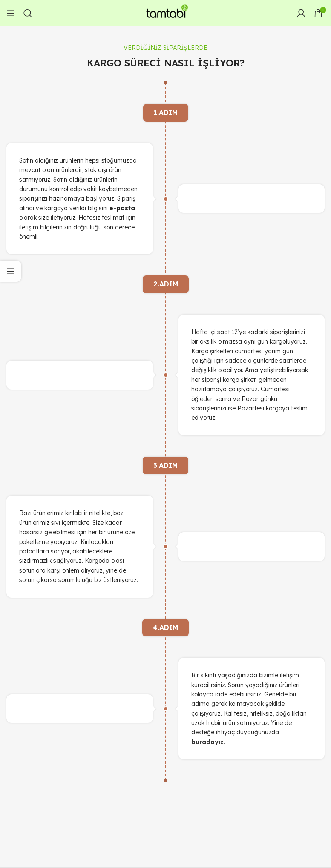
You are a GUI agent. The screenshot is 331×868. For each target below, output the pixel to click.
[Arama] (28, 13)
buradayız (207, 742)
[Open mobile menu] (11, 13)
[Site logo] (166, 12)
